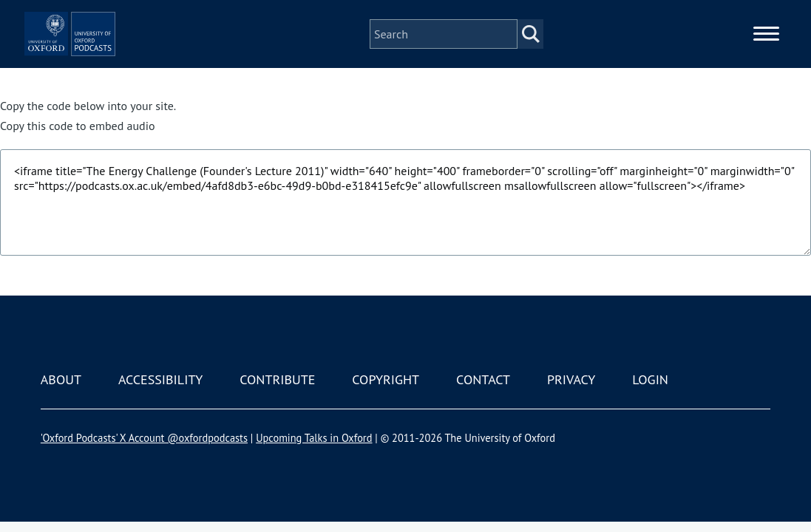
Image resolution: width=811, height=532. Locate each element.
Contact (483, 379)
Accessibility (160, 379)
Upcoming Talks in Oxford (314, 438)
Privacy (571, 379)
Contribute (277, 379)
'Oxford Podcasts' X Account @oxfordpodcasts (144, 438)
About (61, 379)
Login (650, 379)
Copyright (386, 379)
